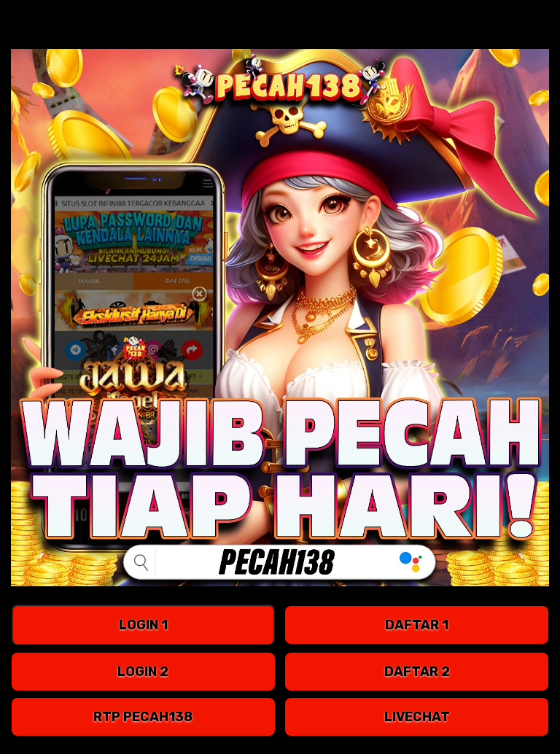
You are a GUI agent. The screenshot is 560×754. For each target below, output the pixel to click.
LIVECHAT (417, 717)
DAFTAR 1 (417, 625)
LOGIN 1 (143, 625)
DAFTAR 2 (417, 672)
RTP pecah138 (143, 717)
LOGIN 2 (143, 672)
